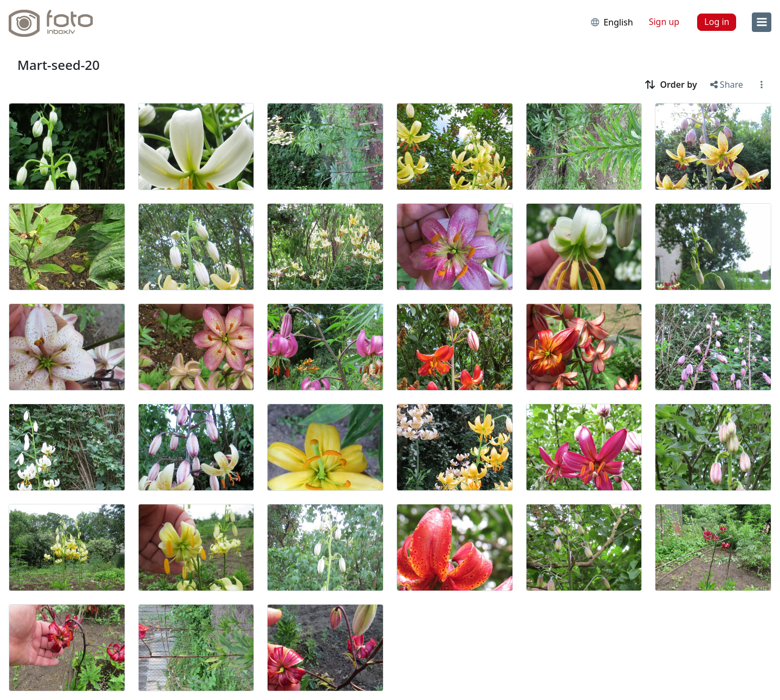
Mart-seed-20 (58, 65)
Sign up (664, 22)
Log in (717, 22)
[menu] (762, 22)
